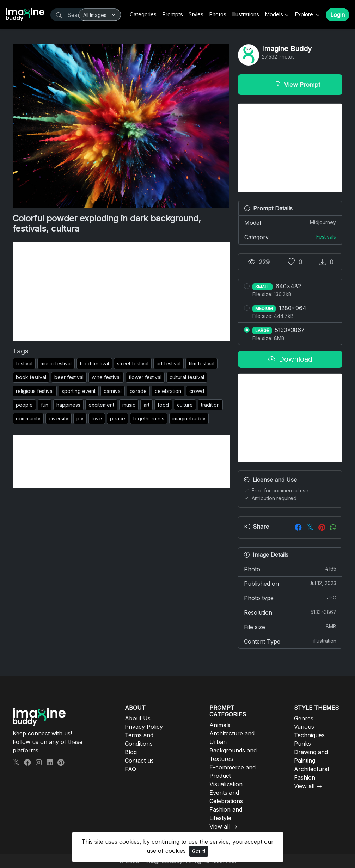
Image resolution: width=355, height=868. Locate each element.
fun (45, 405)
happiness (68, 405)
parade (138, 391)
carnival (113, 391)
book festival (31, 377)
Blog (131, 752)
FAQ (130, 769)
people (24, 405)
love (97, 418)
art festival (169, 364)
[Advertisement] (121, 292)
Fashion (305, 777)
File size (290, 627)
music (129, 405)
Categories (143, 14)
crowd (197, 391)
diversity (59, 418)
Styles (196, 14)
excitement (101, 405)
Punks (302, 744)
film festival (201, 364)
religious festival (35, 391)
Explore (305, 14)
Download (290, 359)
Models (274, 14)
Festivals (326, 237)
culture (185, 405)
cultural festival (187, 377)
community (28, 418)
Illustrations (246, 14)
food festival (94, 364)
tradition (210, 405)
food (163, 405)
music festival (56, 364)
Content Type (290, 641)
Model (290, 222)
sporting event (79, 391)
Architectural (311, 769)
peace (118, 418)
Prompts (173, 14)
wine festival (106, 377)
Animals (220, 725)
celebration (168, 391)
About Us (138, 718)
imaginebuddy (189, 418)
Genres (304, 718)
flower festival (145, 377)
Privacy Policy (144, 727)
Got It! (199, 851)
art (146, 405)
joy (80, 418)
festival (24, 364)
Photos (218, 14)
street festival (133, 364)
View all (220, 826)
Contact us (139, 761)
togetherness (149, 418)
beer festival (69, 377)
